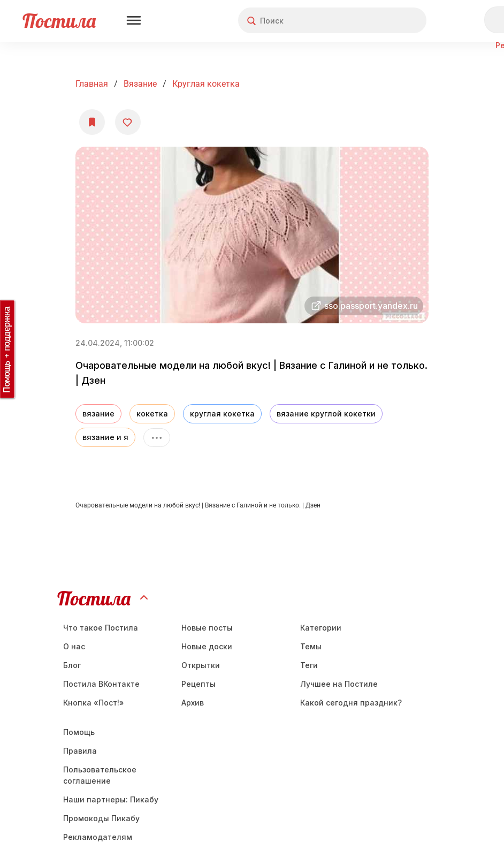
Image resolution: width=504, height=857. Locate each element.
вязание (98, 414)
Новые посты (207, 628)
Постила (59, 21)
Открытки (201, 665)
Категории (321, 628)
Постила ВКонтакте (101, 684)
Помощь (79, 732)
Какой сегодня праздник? (351, 703)
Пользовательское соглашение (100, 775)
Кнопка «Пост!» (94, 703)
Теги (309, 665)
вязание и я (105, 437)
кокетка (152, 414)
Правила (80, 751)
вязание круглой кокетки (326, 414)
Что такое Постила (101, 628)
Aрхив (193, 703)
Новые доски (207, 646)
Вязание (140, 84)
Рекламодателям (98, 837)
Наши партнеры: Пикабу (111, 799)
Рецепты (198, 684)
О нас (74, 646)
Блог (72, 665)
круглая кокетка (206, 84)
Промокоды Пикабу (101, 818)
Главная (92, 84)
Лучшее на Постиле (339, 684)
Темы (311, 646)
